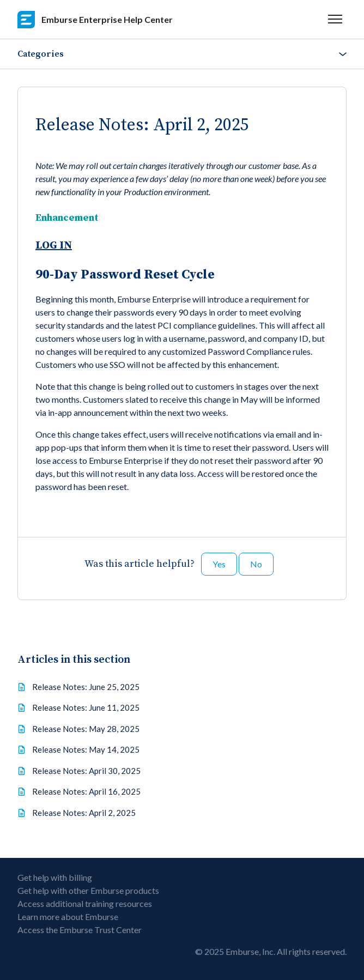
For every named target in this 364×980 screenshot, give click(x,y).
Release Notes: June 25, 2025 (86, 687)
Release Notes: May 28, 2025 (86, 729)
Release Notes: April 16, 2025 (86, 791)
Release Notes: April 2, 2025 (84, 813)
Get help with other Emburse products (88, 890)
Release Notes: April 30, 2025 (86, 771)
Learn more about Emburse (68, 917)
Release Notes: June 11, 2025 (86, 707)
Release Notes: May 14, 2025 (86, 749)
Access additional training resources (85, 903)
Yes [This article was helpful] (219, 564)
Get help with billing (55, 877)
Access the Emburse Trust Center (80, 930)
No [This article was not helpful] (256, 564)
